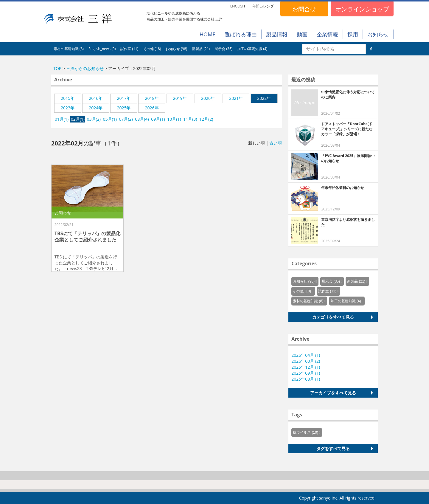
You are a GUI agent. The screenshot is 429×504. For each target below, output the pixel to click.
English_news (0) (102, 49)
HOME (207, 34)
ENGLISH (238, 6)
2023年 (68, 108)
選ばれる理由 (241, 34)
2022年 (264, 98)
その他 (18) (152, 49)
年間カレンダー (265, 6)
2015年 (68, 98)
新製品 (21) (201, 49)
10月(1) (174, 119)
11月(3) (190, 119)
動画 (302, 34)
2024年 (96, 108)
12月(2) (206, 119)
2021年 (236, 98)
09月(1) (158, 119)
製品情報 (277, 34)
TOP (57, 68)
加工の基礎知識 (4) (252, 49)
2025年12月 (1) (306, 367)
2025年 (124, 108)
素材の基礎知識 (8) (69, 49)
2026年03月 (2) (306, 361)
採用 (353, 34)
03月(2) (94, 119)
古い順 (276, 143)
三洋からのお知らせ (85, 68)
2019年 (180, 98)
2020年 (208, 98)
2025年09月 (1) (306, 373)
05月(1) (110, 119)
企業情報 (327, 34)
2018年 (152, 98)
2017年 (124, 98)
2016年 (96, 98)
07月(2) (126, 119)
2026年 (152, 108)
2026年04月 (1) (306, 355)
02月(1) (78, 119)
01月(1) (62, 119)
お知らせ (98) (176, 49)
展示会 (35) (223, 49)
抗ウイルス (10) (306, 432)
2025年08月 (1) (306, 379)
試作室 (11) (129, 49)
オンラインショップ (362, 9)
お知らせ (378, 34)
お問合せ (304, 9)
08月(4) (142, 119)
